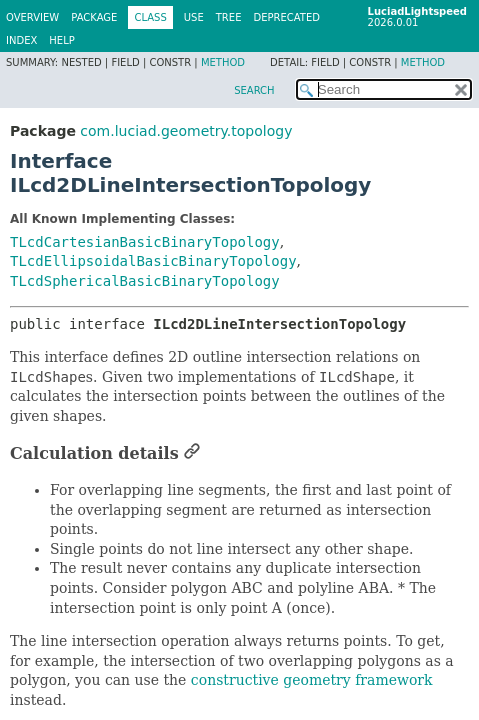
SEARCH (254, 90)
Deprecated (286, 17)
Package (94, 17)
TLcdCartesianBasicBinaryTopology (145, 242)
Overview (32, 17)
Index (21, 40)
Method (223, 62)
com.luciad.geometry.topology (186, 131)
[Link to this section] (192, 453)
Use (194, 17)
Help (61, 40)
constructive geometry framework (312, 680)
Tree (229, 17)
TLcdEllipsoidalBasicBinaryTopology (153, 261)
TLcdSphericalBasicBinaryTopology (145, 281)
